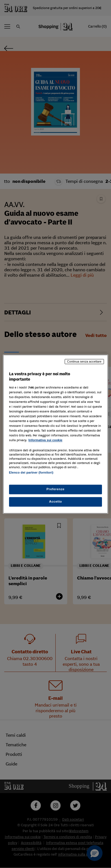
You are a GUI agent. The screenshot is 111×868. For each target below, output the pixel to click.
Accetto (56, 501)
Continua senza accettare (84, 361)
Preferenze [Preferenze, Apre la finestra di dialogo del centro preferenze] (56, 489)
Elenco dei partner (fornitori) (31, 473)
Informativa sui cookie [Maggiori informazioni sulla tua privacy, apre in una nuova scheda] (45, 440)
